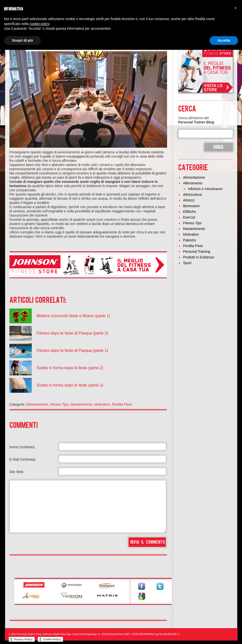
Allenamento (193, 183)
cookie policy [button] (40, 24)
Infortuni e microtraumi (205, 189)
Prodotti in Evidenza (199, 257)
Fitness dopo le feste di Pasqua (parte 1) (72, 350)
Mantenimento (81, 404)
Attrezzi (189, 200)
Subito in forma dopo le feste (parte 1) (70, 385)
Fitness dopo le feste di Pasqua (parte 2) (72, 333)
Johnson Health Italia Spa (57, 634)
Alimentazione (37, 404)
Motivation (102, 404)
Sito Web (17, 472)
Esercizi (189, 217)
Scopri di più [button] (22, 40)
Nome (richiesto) (22, 447)
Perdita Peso (122, 404)
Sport (187, 263)
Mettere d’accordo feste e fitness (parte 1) (73, 316)
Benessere (191, 206)
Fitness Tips (59, 404)
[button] (236, 8)
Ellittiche (190, 212)
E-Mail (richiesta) (22, 459)
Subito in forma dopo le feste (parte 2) (70, 368)
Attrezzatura (192, 195)
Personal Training (197, 252)
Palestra (190, 240)
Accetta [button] (224, 40)
